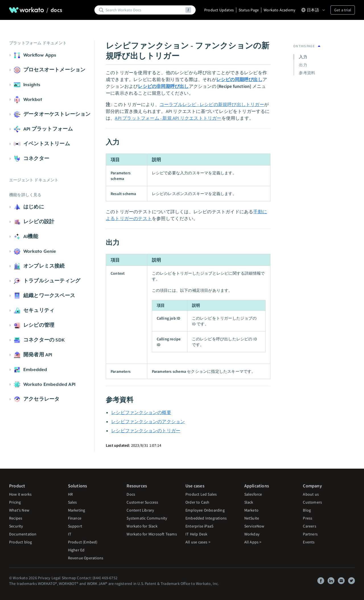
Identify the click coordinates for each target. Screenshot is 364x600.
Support (75, 526)
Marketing (77, 510)
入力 (303, 57)
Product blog (20, 542)
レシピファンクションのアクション (148, 421)
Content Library (140, 510)
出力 (303, 65)
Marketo (251, 510)
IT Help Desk (196, 534)
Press (308, 518)
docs (56, 10)
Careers (309, 526)
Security (16, 526)
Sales (73, 502)
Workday (252, 534)
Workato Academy (280, 10)
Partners (310, 534)
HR (70, 494)
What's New (19, 510)
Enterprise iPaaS (199, 526)
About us (311, 494)
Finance (75, 518)
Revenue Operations (86, 558)
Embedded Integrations (206, 518)
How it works (20, 494)
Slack (249, 502)
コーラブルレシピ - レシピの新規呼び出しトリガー (212, 104)
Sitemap (69, 578)
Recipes (16, 518)
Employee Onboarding (205, 510)
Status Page (249, 10)
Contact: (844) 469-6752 (97, 578)
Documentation (23, 534)
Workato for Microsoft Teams (152, 534)
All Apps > (253, 542)
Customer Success (142, 502)
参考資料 (307, 73)
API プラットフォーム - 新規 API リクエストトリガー (168, 118)
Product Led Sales (201, 494)
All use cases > (198, 542)
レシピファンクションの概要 (141, 412)
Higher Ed (76, 550)
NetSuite (252, 518)
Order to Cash (197, 502)
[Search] (144, 10)
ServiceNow (254, 526)
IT (70, 534)
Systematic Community (147, 518)
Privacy (44, 578)
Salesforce (253, 494)
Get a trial (343, 10)
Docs (131, 494)
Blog (307, 510)
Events (309, 542)
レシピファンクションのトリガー (146, 431)
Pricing (15, 502)
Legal (56, 578)
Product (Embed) (83, 542)
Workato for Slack (142, 526)
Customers (312, 502)
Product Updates (219, 10)
